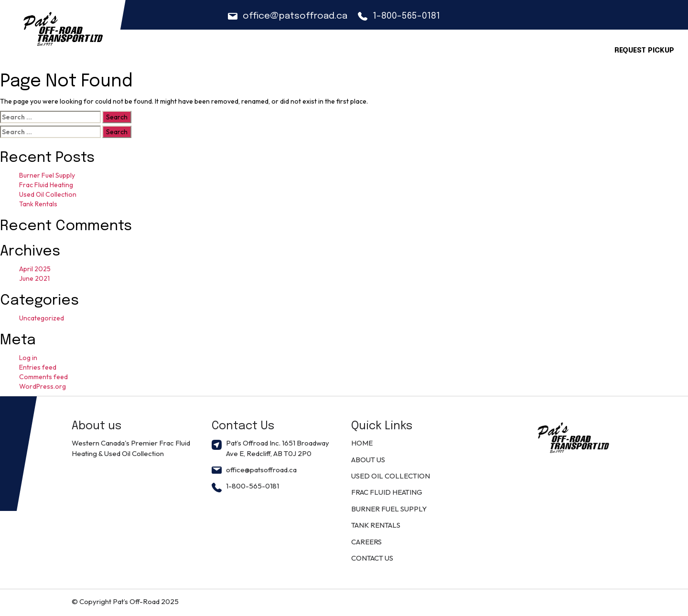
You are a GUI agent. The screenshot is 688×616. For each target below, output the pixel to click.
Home (300, 49)
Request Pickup (644, 51)
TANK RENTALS (376, 525)
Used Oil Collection (48, 194)
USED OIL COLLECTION (391, 476)
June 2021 (34, 278)
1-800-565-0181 (399, 16)
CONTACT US (557, 49)
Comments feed (43, 377)
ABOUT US (343, 49)
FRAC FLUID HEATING (387, 492)
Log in (28, 358)
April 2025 (35, 269)
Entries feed (38, 367)
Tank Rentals (38, 204)
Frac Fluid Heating (46, 185)
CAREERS (447, 49)
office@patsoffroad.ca (288, 16)
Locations (499, 49)
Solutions (396, 49)
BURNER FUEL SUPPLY (389, 509)
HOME (362, 443)
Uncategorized (42, 318)
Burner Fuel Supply (47, 175)
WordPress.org (43, 386)
